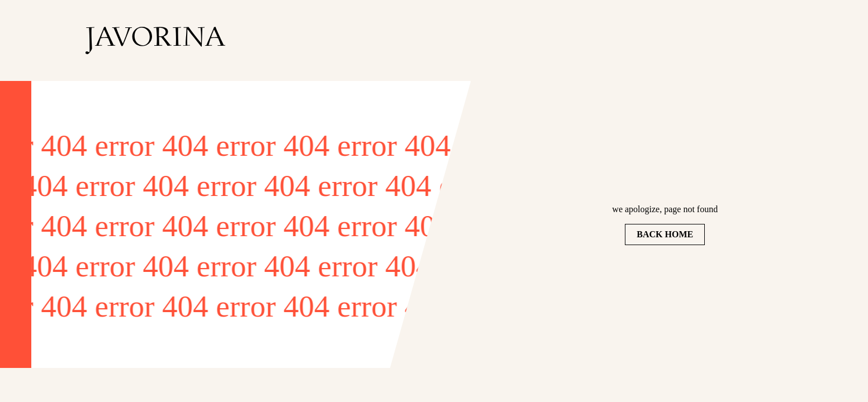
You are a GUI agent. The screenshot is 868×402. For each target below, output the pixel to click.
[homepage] (155, 40)
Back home (665, 234)
